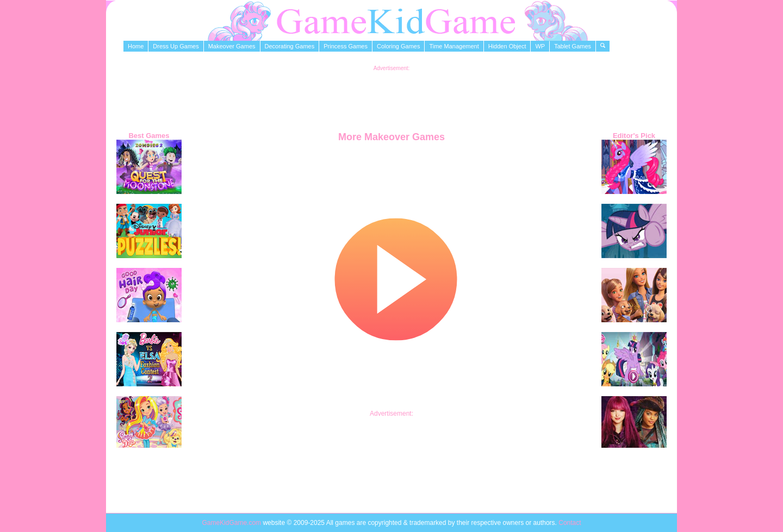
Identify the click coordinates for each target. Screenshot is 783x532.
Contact (570, 523)
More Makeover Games (391, 137)
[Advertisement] (391, 96)
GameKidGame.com (232, 523)
